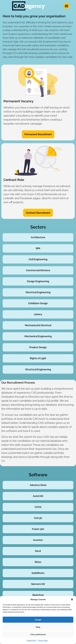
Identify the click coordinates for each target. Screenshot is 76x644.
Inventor (38, 540)
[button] (72, 599)
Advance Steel (38, 485)
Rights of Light (38, 358)
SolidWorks (38, 573)
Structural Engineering (38, 369)
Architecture (38, 237)
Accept (38, 620)
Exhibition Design (38, 303)
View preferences (38, 634)
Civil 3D (38, 518)
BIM (38, 248)
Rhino (38, 562)
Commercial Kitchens (38, 270)
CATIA (38, 507)
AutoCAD (38, 496)
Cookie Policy (32, 641)
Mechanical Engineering (38, 336)
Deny (38, 627)
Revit (38, 551)
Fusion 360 (38, 529)
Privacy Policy (43, 641)
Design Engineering (38, 281)
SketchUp (38, 595)
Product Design (38, 347)
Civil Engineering (38, 259)
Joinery (38, 314)
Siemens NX (38, 584)
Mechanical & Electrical (38, 325)
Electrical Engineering (38, 292)
